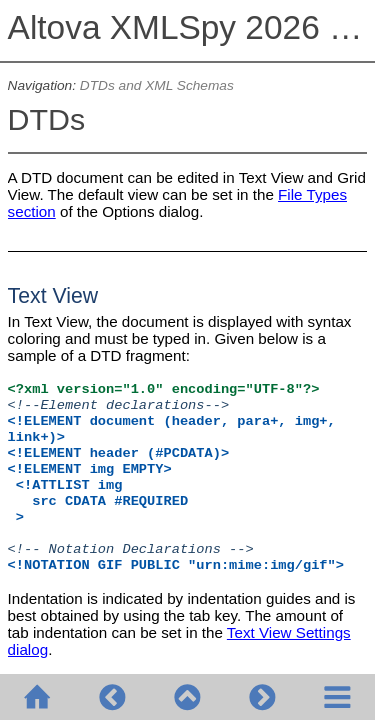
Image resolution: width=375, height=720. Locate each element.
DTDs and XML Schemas (157, 85)
